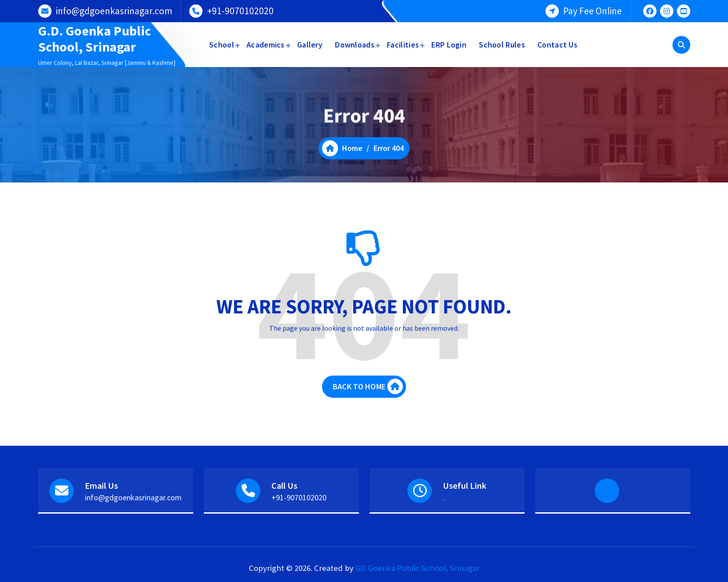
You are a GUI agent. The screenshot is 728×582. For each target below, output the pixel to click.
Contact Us (557, 45)
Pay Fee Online (593, 11)
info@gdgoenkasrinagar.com (114, 11)
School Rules (502, 45)
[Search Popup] (681, 45)
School (222, 45)
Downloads (355, 45)
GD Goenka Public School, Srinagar (418, 568)
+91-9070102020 (240, 11)
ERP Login (449, 45)
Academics (266, 45)
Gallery (310, 45)
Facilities (403, 45)
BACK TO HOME (368, 386)
